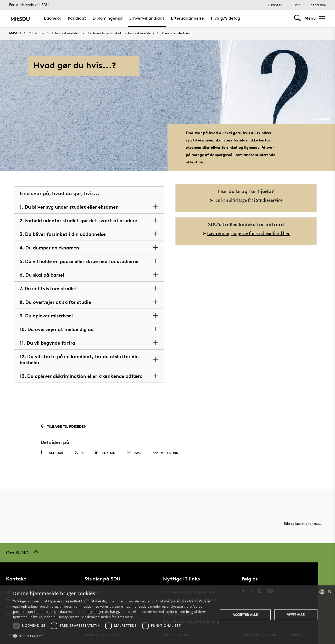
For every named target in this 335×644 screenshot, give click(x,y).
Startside (319, 5)
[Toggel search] (297, 18)
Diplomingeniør (108, 18)
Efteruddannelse (187, 18)
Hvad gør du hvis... (178, 33)
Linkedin (105, 452)
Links (297, 5)
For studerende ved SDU (29, 5)
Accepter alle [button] (245, 615)
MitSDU (15, 33)
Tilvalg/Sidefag (225, 18)
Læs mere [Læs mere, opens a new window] (125, 617)
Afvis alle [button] (296, 614)
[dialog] (167, 615)
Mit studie (36, 33)
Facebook (52, 453)
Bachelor (53, 18)
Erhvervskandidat (147, 18)
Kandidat (77, 18)
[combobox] (322, 592)
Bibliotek (275, 5)
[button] (113, 636)
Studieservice (269, 201)
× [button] (329, 592)
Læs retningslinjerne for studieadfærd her (248, 234)
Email (134, 453)
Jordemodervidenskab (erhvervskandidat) (121, 33)
